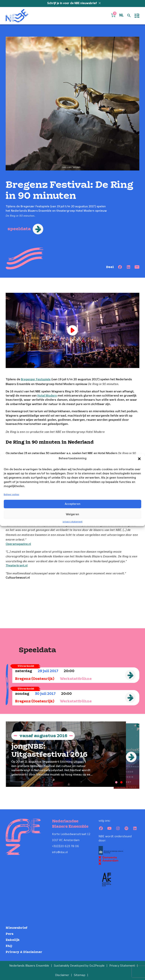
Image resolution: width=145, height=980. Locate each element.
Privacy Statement (122, 964)
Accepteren (73, 504)
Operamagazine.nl (18, 544)
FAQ (9, 944)
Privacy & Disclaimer (24, 950)
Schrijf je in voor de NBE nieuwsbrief (72, 3)
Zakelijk (13, 938)
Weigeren (72, 514)
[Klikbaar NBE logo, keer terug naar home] (17, 16)
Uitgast (79, 762)
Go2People (97, 964)
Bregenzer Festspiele (36, 379)
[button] (139, 459)
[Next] (131, 757)
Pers (10, 932)
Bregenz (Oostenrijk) (35, 679)
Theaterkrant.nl (17, 566)
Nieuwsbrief (17, 926)
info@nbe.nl (60, 851)
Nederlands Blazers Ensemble (29, 964)
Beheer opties (11, 495)
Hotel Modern (47, 396)
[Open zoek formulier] (129, 16)
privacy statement (73, 522)
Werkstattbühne (76, 679)
